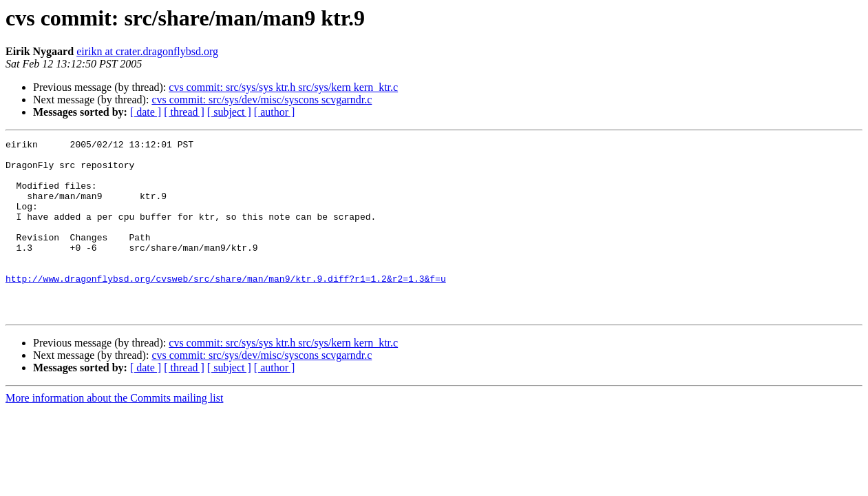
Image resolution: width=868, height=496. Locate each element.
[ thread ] (184, 112)
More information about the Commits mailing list (114, 433)
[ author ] (275, 112)
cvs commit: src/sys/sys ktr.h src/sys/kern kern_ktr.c (283, 87)
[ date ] (146, 112)
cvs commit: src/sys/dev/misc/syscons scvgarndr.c (262, 100)
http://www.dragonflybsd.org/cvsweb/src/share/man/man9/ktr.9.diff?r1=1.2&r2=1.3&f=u (226, 307)
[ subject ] (229, 112)
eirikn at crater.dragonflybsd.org (147, 51)
